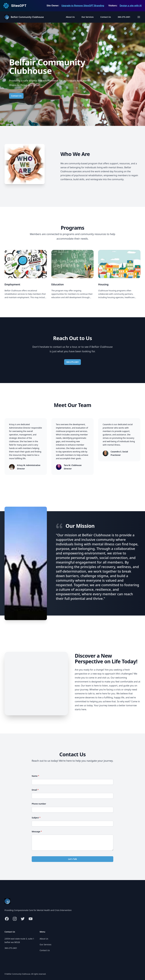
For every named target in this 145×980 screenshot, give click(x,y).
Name (35, 776)
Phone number (39, 804)
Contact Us (106, 17)
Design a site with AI (131, 6)
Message (37, 832)
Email (35, 790)
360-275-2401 (124, 17)
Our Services (87, 17)
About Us (70, 17)
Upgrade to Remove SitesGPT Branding (83, 6)
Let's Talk (73, 859)
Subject (36, 818)
